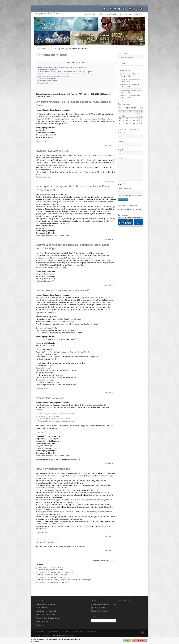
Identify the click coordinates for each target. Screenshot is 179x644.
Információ (99, 14)
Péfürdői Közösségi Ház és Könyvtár (48, 618)
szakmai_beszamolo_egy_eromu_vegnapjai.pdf (56, 572)
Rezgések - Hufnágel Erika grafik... (130, 74)
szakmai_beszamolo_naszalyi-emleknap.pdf (54, 582)
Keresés (88, 14)
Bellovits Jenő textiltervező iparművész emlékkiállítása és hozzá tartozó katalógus (66, 74)
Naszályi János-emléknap (47, 78)
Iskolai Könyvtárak (42, 622)
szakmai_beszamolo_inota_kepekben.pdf (53, 577)
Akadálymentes (141, 9)
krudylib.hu (56, 635)
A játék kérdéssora (43, 177)
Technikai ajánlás (78, 632)
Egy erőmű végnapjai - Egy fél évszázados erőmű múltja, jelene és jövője (63, 67)
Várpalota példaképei (126, 57)
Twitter (115, 9)
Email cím (122, 141)
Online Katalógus (41, 608)
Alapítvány (112, 14)
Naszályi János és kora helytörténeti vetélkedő (54, 76)
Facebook (111, 9)
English (130, 9)
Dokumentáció (42, 389)
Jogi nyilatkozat (53, 632)
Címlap (104, 9)
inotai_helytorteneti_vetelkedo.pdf (51, 567)
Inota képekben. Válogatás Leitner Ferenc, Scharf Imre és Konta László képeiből (65, 72)
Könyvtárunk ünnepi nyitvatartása (130, 79)
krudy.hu (44, 9)
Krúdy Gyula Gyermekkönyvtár (46, 611)
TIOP (121, 61)
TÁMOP (122, 64)
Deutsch (134, 9)
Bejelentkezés (136, 14)
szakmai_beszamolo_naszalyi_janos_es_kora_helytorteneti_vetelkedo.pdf (65, 580)
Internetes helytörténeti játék (48, 69)
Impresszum (40, 632)
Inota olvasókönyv (44, 83)
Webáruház (40, 625)
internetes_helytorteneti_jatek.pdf (51, 570)
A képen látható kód (125, 188)
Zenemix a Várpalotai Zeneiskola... (130, 95)
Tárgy (120, 150)
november (131, 108)
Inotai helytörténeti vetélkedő (48, 81)
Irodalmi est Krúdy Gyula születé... (130, 85)
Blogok (123, 14)
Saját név (122, 133)
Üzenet (121, 158)
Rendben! (127, 640)
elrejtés (82, 63)
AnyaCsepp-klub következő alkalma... (131, 90)
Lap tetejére (109, 145)
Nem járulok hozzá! (140, 640)
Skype (119, 9)
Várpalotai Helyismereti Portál (46, 615)
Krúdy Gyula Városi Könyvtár (48, 13)
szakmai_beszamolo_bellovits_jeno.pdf (53, 575)
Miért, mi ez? (36, 641)
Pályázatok (68, 49)
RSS (124, 9)
